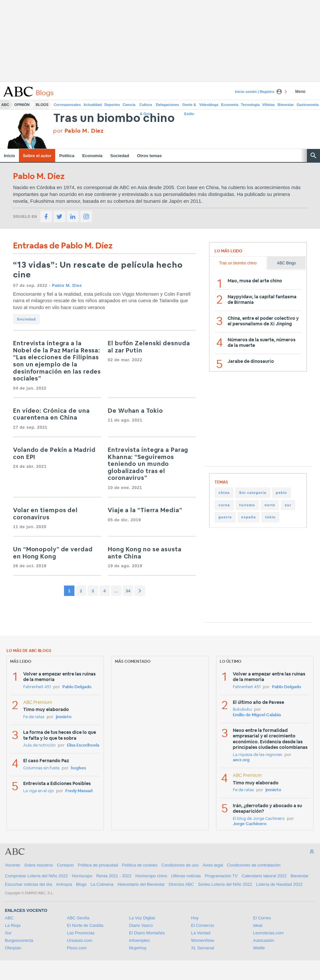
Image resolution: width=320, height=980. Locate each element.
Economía (230, 105)
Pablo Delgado (77, 687)
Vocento (13, 865)
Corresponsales (67, 105)
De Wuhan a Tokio (135, 411)
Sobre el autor (37, 156)
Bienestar (286, 105)
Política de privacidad (98, 865)
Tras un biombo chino (114, 119)
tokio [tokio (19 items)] (270, 517)
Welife (259, 948)
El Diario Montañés (147, 933)
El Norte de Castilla (85, 925)
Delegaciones (168, 105)
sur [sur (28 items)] (288, 505)
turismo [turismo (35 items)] (247, 505)
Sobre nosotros (39, 865)
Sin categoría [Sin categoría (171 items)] (253, 493)
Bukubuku (242, 710)
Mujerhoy (138, 948)
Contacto (65, 865)
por (79, 131)
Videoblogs (209, 105)
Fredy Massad (79, 791)
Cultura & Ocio (146, 106)
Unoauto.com (80, 940)
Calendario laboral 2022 (264, 876)
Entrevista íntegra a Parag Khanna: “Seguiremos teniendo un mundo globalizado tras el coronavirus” (148, 464)
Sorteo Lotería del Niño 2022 (225, 884)
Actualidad (93, 105)
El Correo (262, 918)
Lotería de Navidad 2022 (279, 884)
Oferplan (13, 948)
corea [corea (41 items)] (224, 505)
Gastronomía (308, 105)
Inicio (9, 156)
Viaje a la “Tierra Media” (145, 511)
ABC (5, 105)
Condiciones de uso (180, 865)
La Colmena (102, 884)
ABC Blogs (286, 263)
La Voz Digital (142, 918)
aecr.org (241, 760)
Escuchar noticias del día (29, 884)
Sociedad (120, 156)
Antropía (64, 884)
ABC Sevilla (78, 918)
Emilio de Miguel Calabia (257, 715)
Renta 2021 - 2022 (114, 876)
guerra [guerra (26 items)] (225, 517)
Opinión (22, 105)
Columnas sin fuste (41, 768)
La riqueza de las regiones (257, 755)
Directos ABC (181, 884)
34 (128, 591)
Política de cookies (140, 865)
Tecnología (250, 105)
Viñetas (269, 105)
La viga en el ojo (39, 791)
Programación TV (221, 876)
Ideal (258, 925)
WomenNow (203, 940)
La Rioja (13, 925)
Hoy (195, 918)
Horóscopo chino (152, 876)
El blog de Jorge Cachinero (259, 819)
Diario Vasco (141, 925)
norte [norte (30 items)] (270, 505)
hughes (78, 768)
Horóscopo (82, 876)
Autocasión (264, 940)
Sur (8, 933)
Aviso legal (213, 865)
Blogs (42, 105)
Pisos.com (77, 948)
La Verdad (201, 933)
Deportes (112, 105)
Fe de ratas (34, 717)
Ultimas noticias (186, 876)
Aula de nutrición (39, 745)
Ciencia (129, 105)
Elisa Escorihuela (83, 745)
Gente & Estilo (189, 106)
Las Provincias (81, 933)
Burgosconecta (19, 940)
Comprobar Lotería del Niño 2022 (36, 876)
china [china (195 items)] (224, 493)
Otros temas (150, 156)
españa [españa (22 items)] (249, 517)
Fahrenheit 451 (37, 687)
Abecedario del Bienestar (141, 884)
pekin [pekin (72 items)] (281, 493)
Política (67, 156)
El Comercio (203, 925)
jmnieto (64, 717)
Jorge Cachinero (250, 824)
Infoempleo (139, 940)
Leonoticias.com (268, 933)
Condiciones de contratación (254, 865)
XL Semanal (202, 948)
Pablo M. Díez (67, 285)
